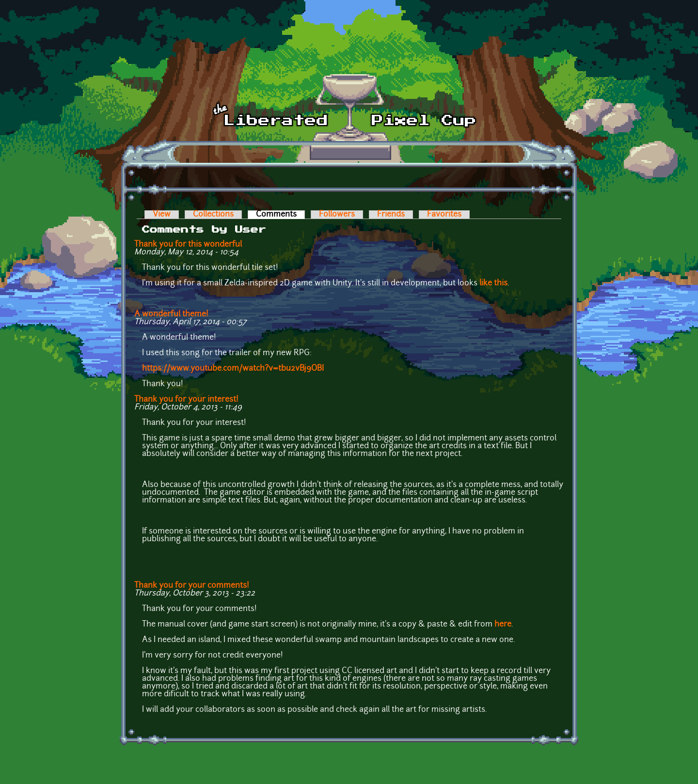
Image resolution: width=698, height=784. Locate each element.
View (162, 215)
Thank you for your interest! (186, 400)
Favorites (444, 215)
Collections (213, 215)
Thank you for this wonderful (188, 245)
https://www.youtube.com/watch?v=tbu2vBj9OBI (233, 369)
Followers (337, 215)
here (503, 625)
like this (493, 283)
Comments (280, 215)
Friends (391, 215)
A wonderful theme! (171, 314)
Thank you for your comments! (192, 586)
